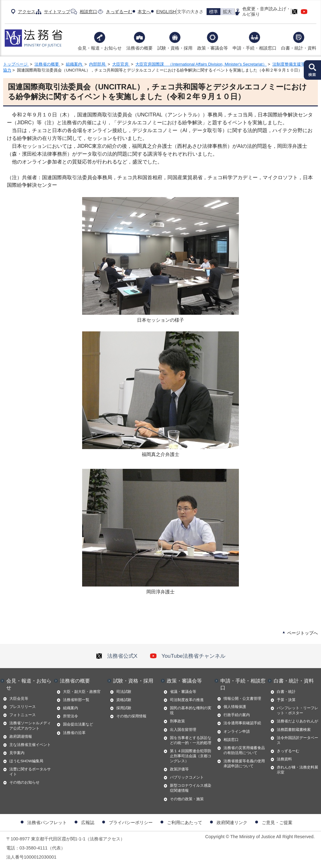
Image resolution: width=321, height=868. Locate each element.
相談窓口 (88, 12)
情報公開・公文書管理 (242, 699)
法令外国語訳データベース (297, 740)
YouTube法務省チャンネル (188, 656)
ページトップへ (303, 633)
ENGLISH (166, 12)
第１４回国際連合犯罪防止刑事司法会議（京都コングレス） (191, 756)
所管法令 (71, 716)
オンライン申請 (237, 731)
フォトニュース (23, 715)
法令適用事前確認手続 (242, 723)
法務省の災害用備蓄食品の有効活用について (244, 750)
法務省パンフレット (47, 822)
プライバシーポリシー (131, 822)
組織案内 (75, 64)
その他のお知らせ (24, 782)
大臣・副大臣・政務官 (82, 692)
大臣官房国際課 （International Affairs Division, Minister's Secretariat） (201, 64)
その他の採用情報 (131, 716)
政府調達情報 (21, 737)
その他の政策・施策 (187, 799)
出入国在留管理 (183, 730)
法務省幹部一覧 (76, 700)
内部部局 (98, 64)
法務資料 (284, 759)
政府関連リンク (232, 822)
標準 (213, 12)
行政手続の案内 (237, 715)
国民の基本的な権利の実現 (191, 710)
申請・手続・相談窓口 (255, 48)
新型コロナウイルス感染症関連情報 (191, 788)
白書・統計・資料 (299, 48)
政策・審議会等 (213, 48)
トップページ (16, 64)
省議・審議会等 (183, 692)
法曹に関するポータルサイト (30, 772)
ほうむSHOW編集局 (26, 761)
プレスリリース (23, 707)
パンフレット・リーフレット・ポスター (297, 710)
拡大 (227, 12)
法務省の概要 (139, 48)
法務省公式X (117, 656)
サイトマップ (57, 12)
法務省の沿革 (74, 733)
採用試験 (124, 708)
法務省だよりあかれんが (297, 721)
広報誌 (88, 822)
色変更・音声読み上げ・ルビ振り (266, 11)
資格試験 (124, 700)
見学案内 (17, 753)
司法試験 (124, 692)
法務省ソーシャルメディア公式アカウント (30, 726)
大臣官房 (121, 64)
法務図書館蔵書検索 (294, 730)
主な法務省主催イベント (30, 745)
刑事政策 (177, 721)
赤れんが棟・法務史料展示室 (297, 770)
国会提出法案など (78, 724)
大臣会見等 (19, 699)
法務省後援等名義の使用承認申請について (244, 764)
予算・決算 (286, 700)
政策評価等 (179, 769)
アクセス (27, 12)
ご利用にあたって (185, 822)
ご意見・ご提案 (277, 822)
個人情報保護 (235, 707)
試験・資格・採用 (175, 48)
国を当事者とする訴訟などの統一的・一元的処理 (191, 740)
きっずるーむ (119, 12)
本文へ (144, 12)
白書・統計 (286, 692)
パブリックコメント (187, 777)
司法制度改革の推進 (187, 700)
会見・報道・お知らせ (100, 48)
